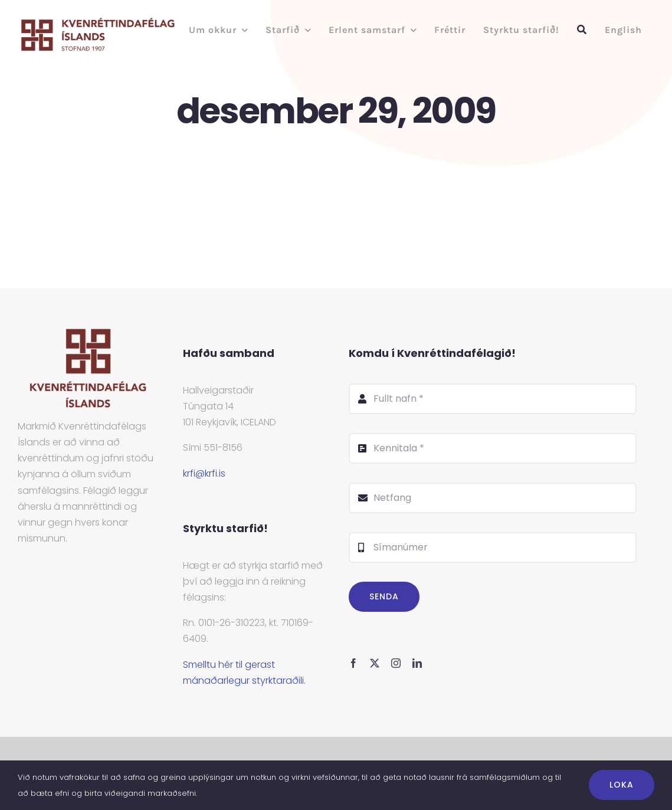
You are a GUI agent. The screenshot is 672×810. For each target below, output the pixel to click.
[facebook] (353, 663)
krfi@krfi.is (204, 473)
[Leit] (582, 30)
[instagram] (396, 663)
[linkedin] (417, 663)
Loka (622, 785)
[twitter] (375, 663)
